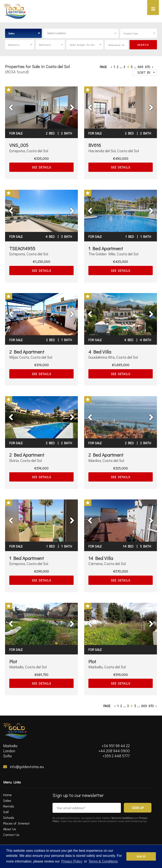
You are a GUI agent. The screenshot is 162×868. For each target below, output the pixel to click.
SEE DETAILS (42, 167)
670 (148, 67)
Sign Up (138, 808)
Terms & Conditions (122, 818)
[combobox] (23, 33)
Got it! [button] (141, 856)
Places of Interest (16, 823)
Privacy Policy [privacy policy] (72, 861)
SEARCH (143, 45)
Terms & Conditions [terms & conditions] (103, 861)
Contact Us (11, 835)
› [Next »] (152, 67)
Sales (7, 800)
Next (66, 104)
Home (7, 795)
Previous (19, 104)
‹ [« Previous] (111, 67)
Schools (9, 818)
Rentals (9, 806)
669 (140, 67)
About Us (10, 829)
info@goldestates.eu (24, 767)
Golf (6, 812)
